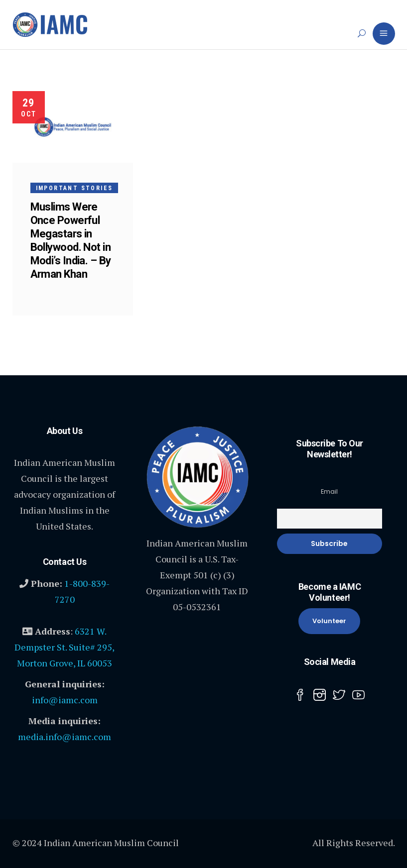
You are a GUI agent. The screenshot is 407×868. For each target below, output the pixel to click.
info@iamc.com (65, 700)
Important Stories (74, 188)
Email (329, 491)
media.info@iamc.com (65, 737)
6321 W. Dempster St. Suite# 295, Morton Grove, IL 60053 (65, 647)
